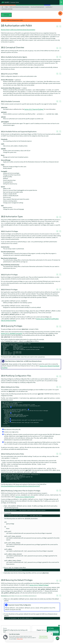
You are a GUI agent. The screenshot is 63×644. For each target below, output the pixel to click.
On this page (6, 15)
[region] (29, 637)
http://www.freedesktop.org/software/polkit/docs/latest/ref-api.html (20, 486)
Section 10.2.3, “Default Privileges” (25, 497)
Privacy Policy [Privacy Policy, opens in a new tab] (20, 639)
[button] (57, 638)
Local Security (49, 7)
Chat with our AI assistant (53, 632)
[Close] (51, 634)
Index (7, 7)
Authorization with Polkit (7, 9)
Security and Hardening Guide (37, 7)
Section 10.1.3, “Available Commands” (12, 333)
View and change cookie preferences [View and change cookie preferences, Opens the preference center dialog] (43, 637)
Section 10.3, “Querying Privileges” (34, 109)
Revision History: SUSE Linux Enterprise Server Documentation (18, 30)
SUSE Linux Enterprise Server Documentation (19, 7)
